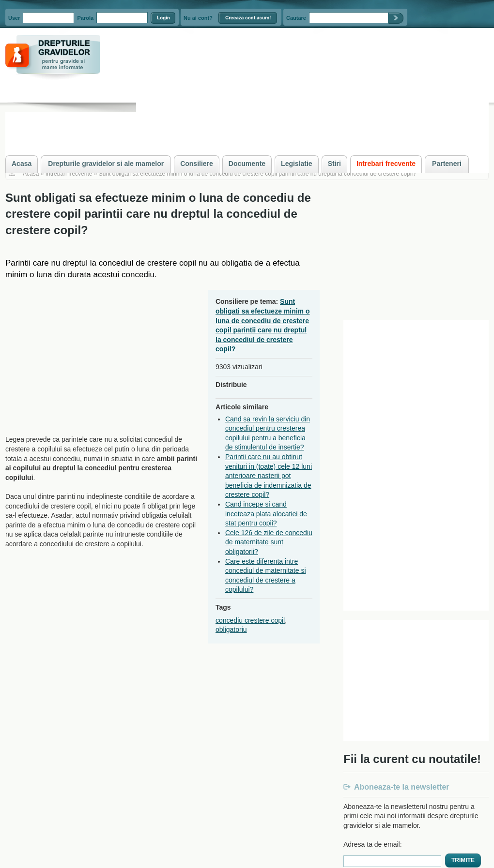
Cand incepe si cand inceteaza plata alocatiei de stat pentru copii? (266, 514)
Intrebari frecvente (69, 174)
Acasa (31, 174)
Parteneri (447, 164)
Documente (247, 164)
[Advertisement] (87, 358)
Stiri (334, 164)
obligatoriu (231, 629)
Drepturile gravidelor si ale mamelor (106, 164)
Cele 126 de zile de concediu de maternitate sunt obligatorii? (269, 542)
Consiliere (197, 164)
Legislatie (297, 164)
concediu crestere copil (250, 620)
